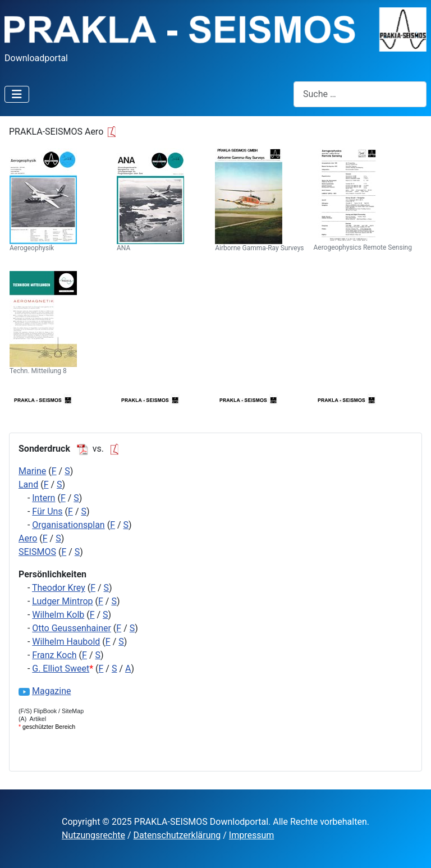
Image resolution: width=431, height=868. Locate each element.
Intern (43, 498)
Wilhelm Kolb (58, 615)
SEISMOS (37, 552)
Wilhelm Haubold (66, 642)
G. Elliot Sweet (61, 669)
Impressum (252, 835)
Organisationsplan (68, 525)
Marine (32, 471)
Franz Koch (54, 655)
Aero (28, 538)
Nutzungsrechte (93, 835)
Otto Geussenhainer (72, 628)
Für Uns (47, 511)
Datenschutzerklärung (177, 835)
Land (28, 484)
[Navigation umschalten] (17, 94)
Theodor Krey (59, 588)
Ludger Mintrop (62, 601)
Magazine (52, 691)
